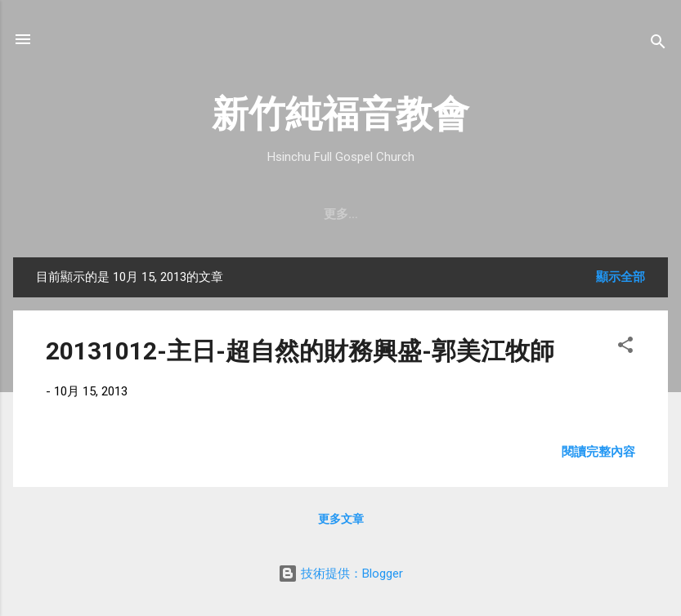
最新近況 (359, 214)
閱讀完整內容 (598, 452)
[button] (625, 348)
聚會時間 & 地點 (182, 214)
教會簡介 (83, 214)
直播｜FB (439, 214)
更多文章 (341, 519)
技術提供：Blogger (340, 574)
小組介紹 (598, 214)
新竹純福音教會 (340, 114)
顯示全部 (621, 277)
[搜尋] (658, 45)
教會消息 (280, 214)
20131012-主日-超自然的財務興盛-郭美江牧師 (300, 351)
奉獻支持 (519, 214)
